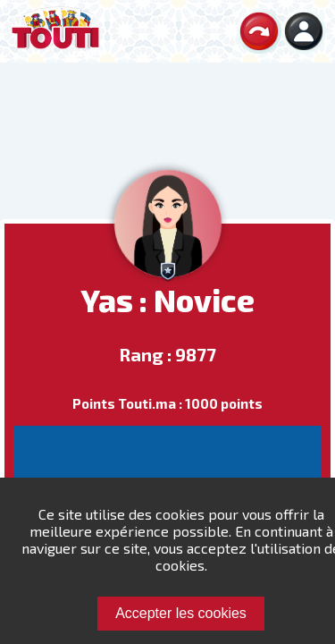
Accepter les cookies (181, 613)
